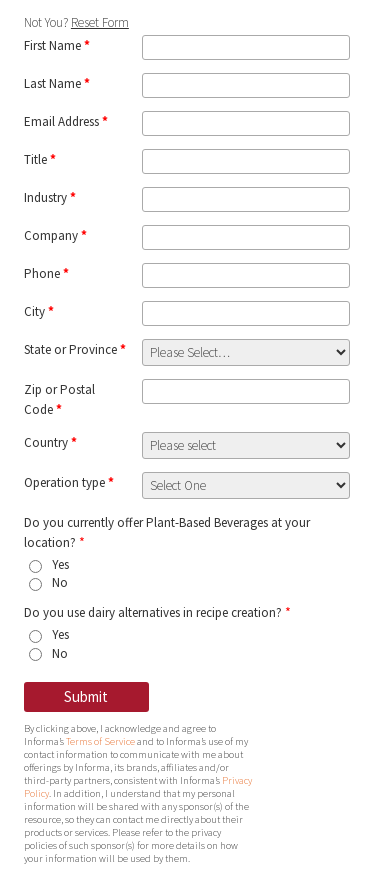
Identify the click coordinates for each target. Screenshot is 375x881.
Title (40, 159)
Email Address (66, 121)
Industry (50, 197)
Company (55, 235)
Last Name (57, 83)
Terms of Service (100, 741)
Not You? (76, 22)
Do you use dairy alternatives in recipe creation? (157, 612)
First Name (57, 45)
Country (50, 442)
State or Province (75, 349)
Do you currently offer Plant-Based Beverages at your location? (167, 532)
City (39, 311)
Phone (46, 273)
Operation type (69, 482)
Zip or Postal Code (59, 399)
